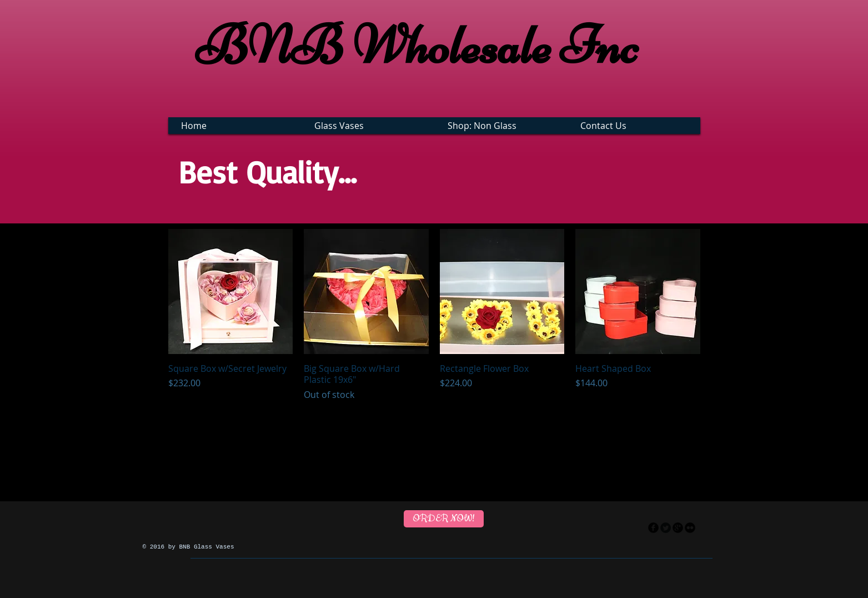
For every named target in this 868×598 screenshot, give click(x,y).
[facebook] (653, 528)
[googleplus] (678, 528)
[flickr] (690, 528)
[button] (370, 126)
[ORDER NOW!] (444, 519)
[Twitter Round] (666, 528)
